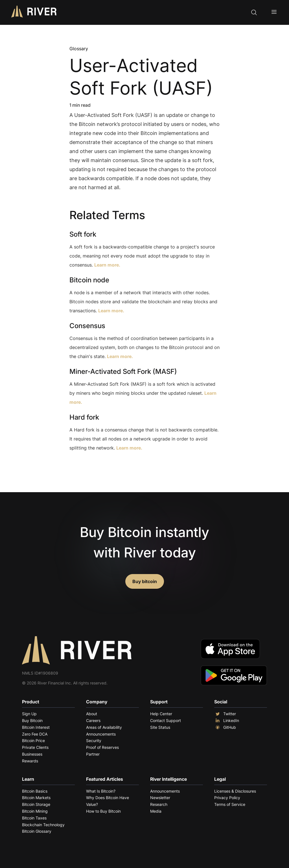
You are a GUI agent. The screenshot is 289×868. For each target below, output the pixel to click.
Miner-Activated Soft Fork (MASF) (123, 371)
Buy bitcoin (145, 581)
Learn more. (107, 265)
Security (94, 741)
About (92, 714)
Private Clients (35, 747)
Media (156, 811)
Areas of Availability (104, 727)
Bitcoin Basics (35, 791)
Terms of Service (230, 804)
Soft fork (83, 234)
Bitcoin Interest (36, 727)
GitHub (225, 727)
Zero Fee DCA (35, 734)
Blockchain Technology (43, 825)
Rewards (30, 761)
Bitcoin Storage (36, 804)
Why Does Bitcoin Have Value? (108, 801)
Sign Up (29, 714)
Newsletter (160, 798)
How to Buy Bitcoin (103, 811)
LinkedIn (227, 721)
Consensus (87, 326)
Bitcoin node (89, 280)
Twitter (225, 714)
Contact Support (166, 720)
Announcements (101, 734)
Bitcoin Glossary (37, 831)
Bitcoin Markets (36, 798)
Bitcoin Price (33, 741)
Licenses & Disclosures (235, 791)
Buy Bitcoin (32, 720)
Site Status (160, 727)
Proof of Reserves (102, 747)
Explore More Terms (101, 465)
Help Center (161, 714)
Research (159, 804)
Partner (93, 754)
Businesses (32, 754)
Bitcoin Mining (35, 811)
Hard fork (84, 417)
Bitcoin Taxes (34, 818)
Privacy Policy (227, 798)
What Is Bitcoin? (101, 791)
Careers (93, 720)
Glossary (79, 49)
